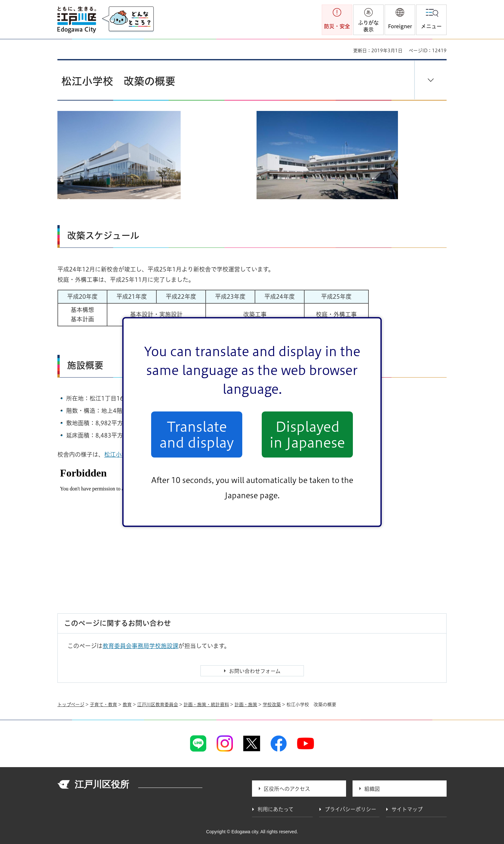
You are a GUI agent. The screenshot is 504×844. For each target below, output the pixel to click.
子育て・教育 (103, 705)
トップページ (71, 705)
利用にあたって (276, 809)
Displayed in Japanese (307, 434)
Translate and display (197, 434)
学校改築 (272, 705)
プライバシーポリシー (350, 809)
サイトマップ (407, 809)
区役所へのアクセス (287, 789)
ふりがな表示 (368, 26)
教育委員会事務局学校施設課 (140, 646)
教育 (127, 705)
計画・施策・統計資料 (206, 705)
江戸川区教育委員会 (158, 705)
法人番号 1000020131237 (170, 785)
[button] (400, 20)
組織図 (372, 789)
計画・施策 (246, 705)
